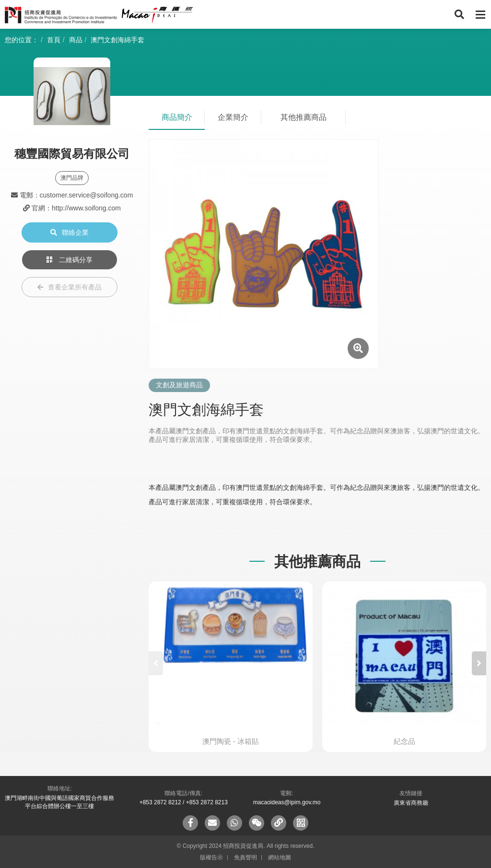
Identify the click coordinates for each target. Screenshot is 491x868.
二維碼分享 (70, 260)
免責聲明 (245, 857)
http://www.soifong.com (86, 208)
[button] (479, 663)
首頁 (54, 40)
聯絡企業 (70, 232)
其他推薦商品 (304, 117)
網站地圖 (280, 857)
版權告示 (211, 857)
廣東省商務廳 (411, 803)
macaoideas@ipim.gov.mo (287, 802)
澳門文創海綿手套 (117, 40)
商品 (76, 40)
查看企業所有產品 (70, 287)
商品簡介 (177, 117)
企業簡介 (233, 117)
